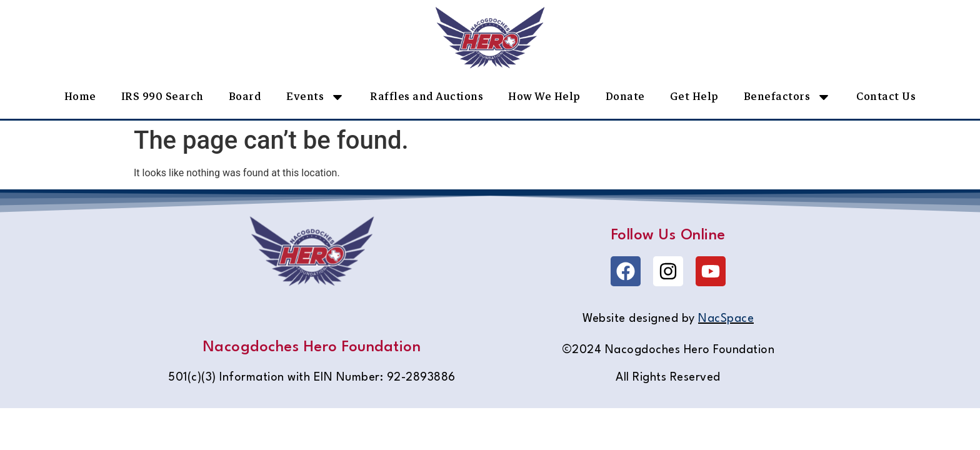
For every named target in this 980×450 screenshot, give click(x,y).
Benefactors (788, 97)
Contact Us (886, 97)
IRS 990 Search (162, 97)
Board (245, 97)
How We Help (544, 97)
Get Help (694, 97)
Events (316, 97)
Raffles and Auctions (427, 97)
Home (80, 97)
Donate (625, 97)
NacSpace (726, 319)
